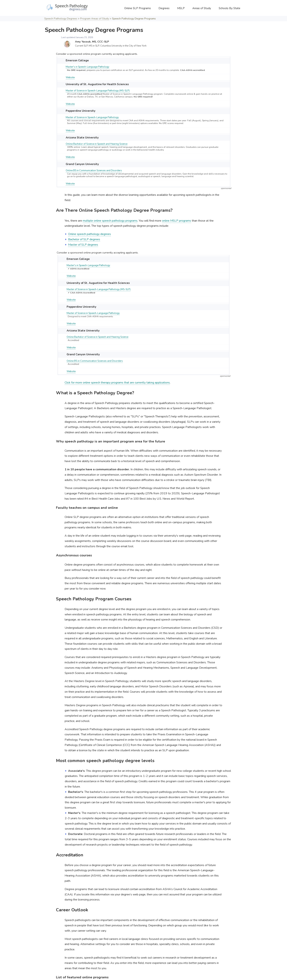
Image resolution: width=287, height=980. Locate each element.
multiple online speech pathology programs (110, 221)
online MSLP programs (177, 221)
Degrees (164, 8)
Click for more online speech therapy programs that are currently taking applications (117, 383)
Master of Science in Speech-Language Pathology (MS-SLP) (98, 91)
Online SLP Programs (138, 8)
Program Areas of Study (95, 18)
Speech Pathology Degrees (61, 18)
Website (70, 77)
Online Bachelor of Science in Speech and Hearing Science (97, 144)
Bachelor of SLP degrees (84, 239)
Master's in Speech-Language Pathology (87, 67)
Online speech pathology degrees (90, 234)
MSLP (181, 8)
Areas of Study (202, 8)
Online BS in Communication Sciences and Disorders (94, 171)
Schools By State (230, 8)
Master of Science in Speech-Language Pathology (92, 117)
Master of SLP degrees (83, 245)
